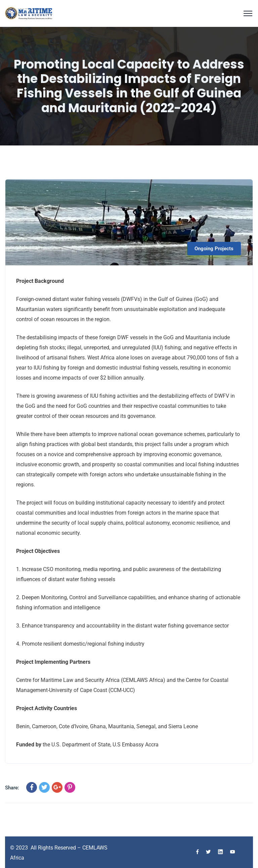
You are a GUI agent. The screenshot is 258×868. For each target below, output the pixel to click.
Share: (12, 788)
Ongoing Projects (214, 249)
